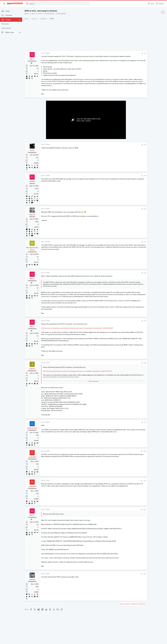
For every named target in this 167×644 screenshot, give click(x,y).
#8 (129, 367)
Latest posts (138, 229)
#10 (128, 455)
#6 (129, 275)
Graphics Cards (142, 130)
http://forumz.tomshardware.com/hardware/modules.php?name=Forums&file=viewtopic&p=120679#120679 (77, 332)
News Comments (142, 147)
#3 (129, 178)
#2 (129, 147)
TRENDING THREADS (140, 116)
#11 (128, 485)
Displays (139, 291)
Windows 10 (141, 250)
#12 (128, 514)
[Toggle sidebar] (163, 12)
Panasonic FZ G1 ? (146, 295)
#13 (128, 578)
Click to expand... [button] (85, 385)
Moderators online (141, 305)
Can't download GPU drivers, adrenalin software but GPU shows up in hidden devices (150, 122)
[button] (4, 4)
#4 (129, 211)
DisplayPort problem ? (147, 287)
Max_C (28, 14)
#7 (129, 325)
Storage (139, 300)
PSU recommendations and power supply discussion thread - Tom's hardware (150, 166)
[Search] (58, 4)
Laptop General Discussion (145, 260)
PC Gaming (140, 159)
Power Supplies (61, 14)
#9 (129, 426)
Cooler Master (50, 14)
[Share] (126, 53)
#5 (129, 244)
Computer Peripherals (144, 239)
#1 (129, 53)
